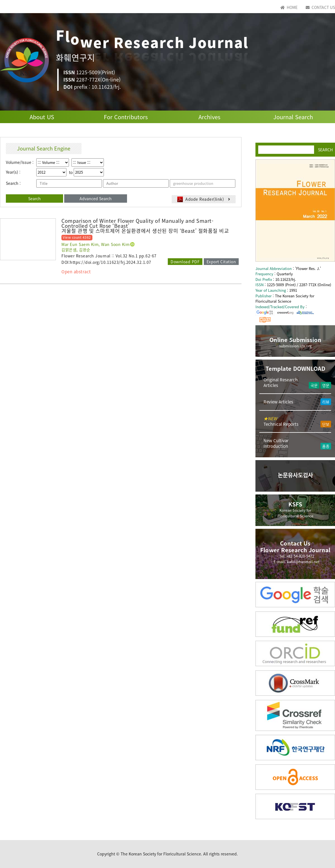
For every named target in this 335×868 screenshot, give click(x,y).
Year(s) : (13, 172)
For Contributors (126, 117)
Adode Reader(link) (204, 199)
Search (34, 199)
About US (42, 117)
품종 (326, 446)
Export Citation (221, 262)
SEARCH (325, 149)
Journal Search (293, 117)
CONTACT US (320, 7)
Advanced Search (96, 199)
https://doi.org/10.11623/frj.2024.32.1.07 (111, 262)
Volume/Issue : (20, 162)
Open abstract (76, 272)
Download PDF (185, 262)
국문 (314, 385)
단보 (326, 424)
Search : (13, 183)
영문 (326, 385)
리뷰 (326, 402)
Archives (209, 117)
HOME (289, 7)
